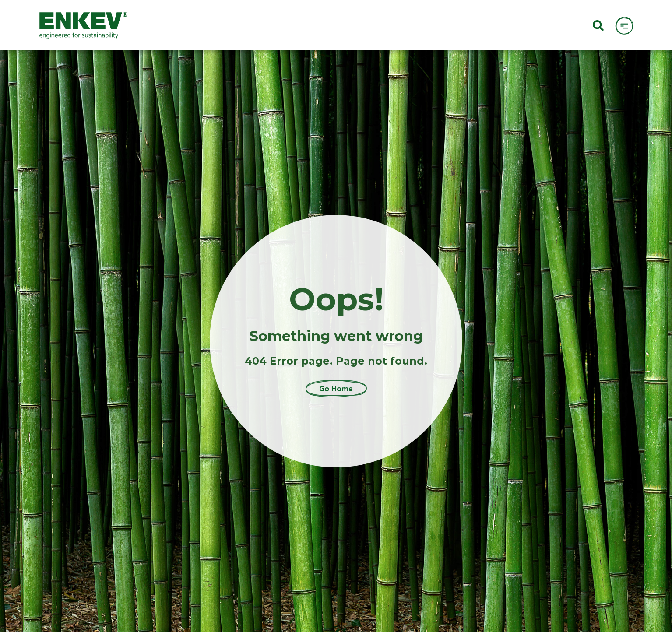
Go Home (336, 389)
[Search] (598, 25)
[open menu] (624, 25)
